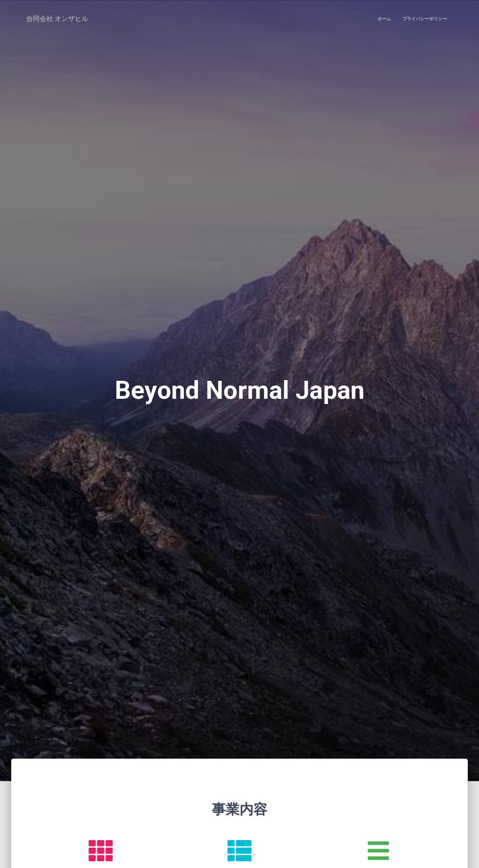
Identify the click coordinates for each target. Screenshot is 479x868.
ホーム (384, 19)
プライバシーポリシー (425, 19)
